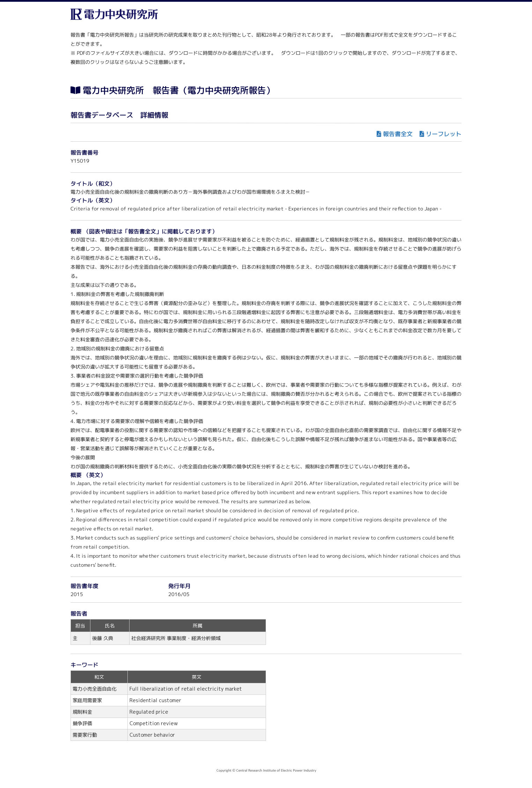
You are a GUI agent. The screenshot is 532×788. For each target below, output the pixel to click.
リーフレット (444, 134)
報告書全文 (398, 134)
